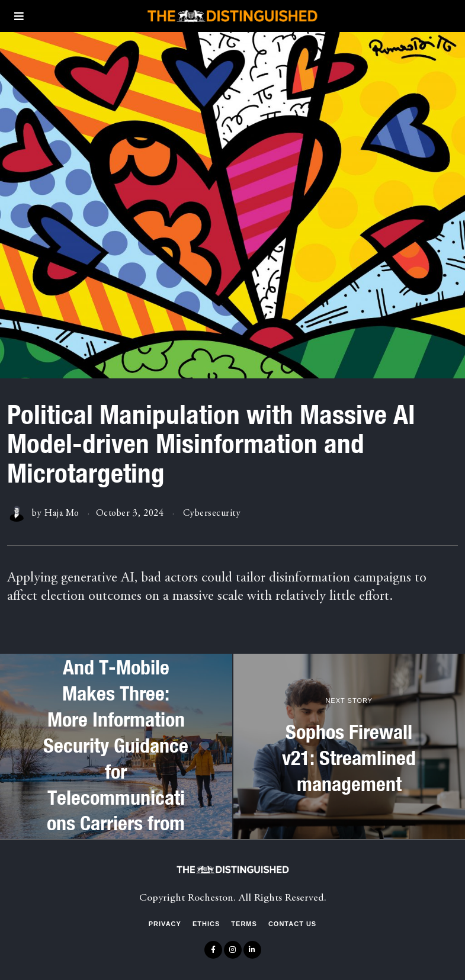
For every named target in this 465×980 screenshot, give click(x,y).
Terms (244, 924)
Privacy (165, 924)
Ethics (206, 924)
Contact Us (292, 924)
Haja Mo (62, 513)
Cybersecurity (212, 513)
